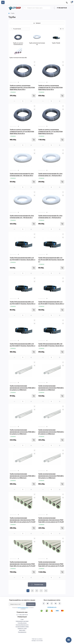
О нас (22, 619)
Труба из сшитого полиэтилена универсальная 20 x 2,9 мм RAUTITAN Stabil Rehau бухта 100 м (50, 88)
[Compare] (35, 65)
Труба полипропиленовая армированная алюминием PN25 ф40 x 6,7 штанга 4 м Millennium (51, 432)
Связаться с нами (22, 628)
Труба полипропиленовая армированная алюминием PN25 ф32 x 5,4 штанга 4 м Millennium (22, 432)
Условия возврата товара (22, 627)
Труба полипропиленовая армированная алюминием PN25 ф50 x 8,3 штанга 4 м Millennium (23, 476)
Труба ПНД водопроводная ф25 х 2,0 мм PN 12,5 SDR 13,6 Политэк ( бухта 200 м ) (51, 260)
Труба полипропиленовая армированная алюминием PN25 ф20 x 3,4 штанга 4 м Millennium (23, 388)
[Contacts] (67, 2)
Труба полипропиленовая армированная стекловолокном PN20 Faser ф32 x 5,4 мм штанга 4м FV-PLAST (23, 564)
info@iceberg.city (52, 607)
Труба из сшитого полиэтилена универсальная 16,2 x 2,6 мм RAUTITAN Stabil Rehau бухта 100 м (22, 88)
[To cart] (34, 96)
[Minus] (14, 101)
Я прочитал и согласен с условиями (22, 608)
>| (46, 591)
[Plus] (31, 101)
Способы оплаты (22, 623)
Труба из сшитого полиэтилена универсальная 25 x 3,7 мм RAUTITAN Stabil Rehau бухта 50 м (22, 132)
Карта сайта (22, 630)
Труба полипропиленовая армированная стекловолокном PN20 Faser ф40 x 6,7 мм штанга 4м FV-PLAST (51, 564)
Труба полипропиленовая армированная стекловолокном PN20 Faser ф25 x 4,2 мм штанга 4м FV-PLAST (51, 520)
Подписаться (31, 604)
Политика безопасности (23, 608)
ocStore (40, 639)
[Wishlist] (35, 62)
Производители (22, 632)
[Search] (25, 8)
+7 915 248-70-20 (62, 8)
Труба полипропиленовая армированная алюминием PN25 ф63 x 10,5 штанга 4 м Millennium (51, 476)
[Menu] (3, 2)
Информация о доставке (22, 621)
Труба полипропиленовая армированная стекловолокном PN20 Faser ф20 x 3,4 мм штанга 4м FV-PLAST (23, 520)
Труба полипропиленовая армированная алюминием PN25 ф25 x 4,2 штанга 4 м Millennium (51, 388)
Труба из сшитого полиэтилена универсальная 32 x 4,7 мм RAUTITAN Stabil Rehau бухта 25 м (50, 132)
